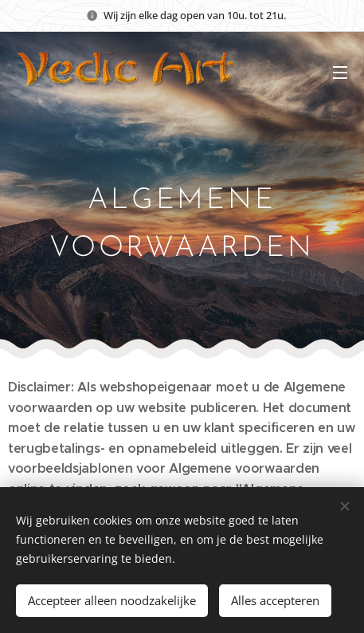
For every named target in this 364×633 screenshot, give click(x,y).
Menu (340, 73)
